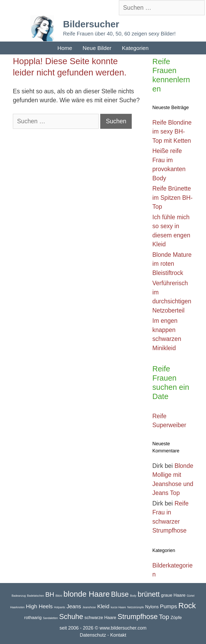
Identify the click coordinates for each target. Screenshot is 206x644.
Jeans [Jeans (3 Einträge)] (74, 606)
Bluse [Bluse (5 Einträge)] (120, 594)
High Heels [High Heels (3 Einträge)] (39, 606)
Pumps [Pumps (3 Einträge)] (169, 606)
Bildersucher (91, 24)
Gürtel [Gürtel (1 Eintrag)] (191, 596)
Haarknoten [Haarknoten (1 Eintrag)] (17, 607)
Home (65, 48)
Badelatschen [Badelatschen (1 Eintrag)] (36, 596)
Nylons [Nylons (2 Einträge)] (152, 607)
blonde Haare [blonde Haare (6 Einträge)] (87, 594)
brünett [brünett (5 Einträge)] (149, 594)
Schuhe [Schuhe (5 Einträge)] (71, 617)
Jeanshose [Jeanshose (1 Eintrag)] (89, 607)
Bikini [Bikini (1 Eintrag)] (59, 596)
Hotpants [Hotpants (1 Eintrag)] (60, 607)
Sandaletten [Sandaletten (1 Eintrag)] (51, 618)
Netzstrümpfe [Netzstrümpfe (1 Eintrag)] (136, 607)
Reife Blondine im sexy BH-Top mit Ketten (172, 132)
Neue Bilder (97, 48)
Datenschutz (93, 635)
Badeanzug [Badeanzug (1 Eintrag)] (19, 596)
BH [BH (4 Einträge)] (50, 594)
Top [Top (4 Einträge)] (164, 617)
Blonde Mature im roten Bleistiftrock (172, 264)
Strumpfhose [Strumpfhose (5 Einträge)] (138, 617)
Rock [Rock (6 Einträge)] (187, 605)
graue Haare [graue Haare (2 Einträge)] (173, 595)
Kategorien (135, 48)
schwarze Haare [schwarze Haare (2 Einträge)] (100, 618)
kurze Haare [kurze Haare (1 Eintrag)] (118, 607)
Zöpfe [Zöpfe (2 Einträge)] (176, 618)
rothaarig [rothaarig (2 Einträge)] (33, 618)
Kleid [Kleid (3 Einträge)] (103, 606)
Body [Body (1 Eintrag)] (133, 596)
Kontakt (118, 635)
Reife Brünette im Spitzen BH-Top (173, 198)
